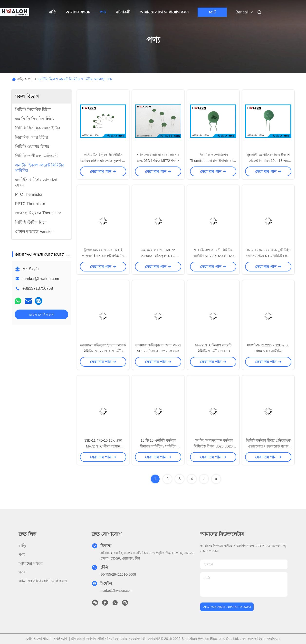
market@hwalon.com (41, 279)
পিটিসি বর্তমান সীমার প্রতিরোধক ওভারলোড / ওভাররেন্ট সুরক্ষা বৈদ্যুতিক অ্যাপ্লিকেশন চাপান (268, 446)
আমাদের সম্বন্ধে (78, 12)
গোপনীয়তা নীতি (38, 639)
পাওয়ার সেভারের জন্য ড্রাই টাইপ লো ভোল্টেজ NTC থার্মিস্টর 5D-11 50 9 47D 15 (268, 256)
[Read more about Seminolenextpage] (204, 479)
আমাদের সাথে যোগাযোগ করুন (164, 12)
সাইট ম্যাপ (60, 639)
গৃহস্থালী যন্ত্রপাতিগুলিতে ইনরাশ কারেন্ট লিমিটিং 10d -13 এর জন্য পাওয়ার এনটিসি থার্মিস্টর (268, 161)
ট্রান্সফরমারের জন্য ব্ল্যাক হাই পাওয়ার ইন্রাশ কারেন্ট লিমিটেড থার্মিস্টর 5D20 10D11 (103, 256)
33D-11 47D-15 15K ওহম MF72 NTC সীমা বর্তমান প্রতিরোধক (103, 446)
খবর (22, 572)
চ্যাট (212, 12)
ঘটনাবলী (123, 12)
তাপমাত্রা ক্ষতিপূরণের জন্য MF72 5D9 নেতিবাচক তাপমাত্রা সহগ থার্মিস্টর (158, 351)
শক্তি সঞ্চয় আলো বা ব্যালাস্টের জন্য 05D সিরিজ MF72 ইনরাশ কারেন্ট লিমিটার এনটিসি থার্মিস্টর (158, 161)
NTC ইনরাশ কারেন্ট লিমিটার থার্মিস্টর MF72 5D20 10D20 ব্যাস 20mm (213, 256)
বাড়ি (52, 12)
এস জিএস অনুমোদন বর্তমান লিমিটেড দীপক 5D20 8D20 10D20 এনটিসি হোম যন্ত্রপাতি (213, 446)
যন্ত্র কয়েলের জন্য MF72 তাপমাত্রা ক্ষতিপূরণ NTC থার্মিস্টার (158, 256)
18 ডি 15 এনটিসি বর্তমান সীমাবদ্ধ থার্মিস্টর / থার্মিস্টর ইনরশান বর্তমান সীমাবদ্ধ (158, 446)
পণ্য (103, 12)
